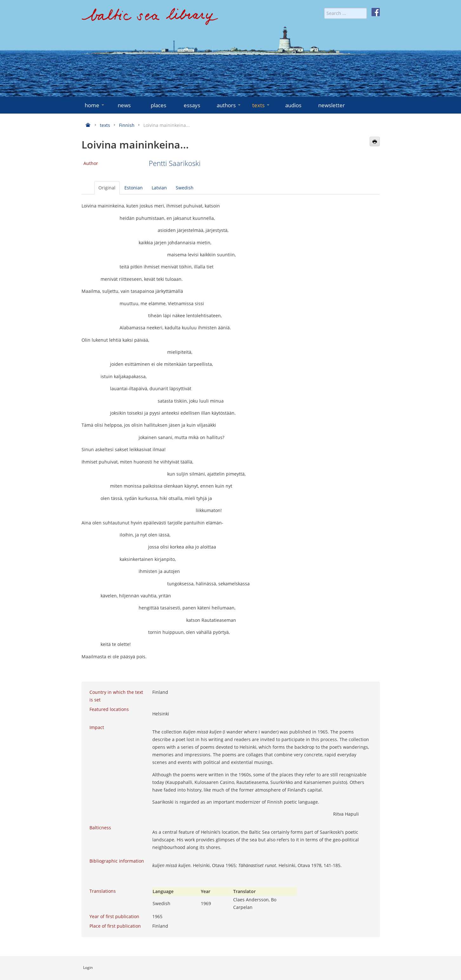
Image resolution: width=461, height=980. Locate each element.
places (158, 105)
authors (229, 105)
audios (293, 105)
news (124, 105)
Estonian (134, 188)
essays (192, 105)
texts (261, 105)
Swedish (185, 188)
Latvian (159, 188)
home (95, 105)
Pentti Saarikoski (175, 163)
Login (88, 967)
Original (107, 188)
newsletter (332, 105)
